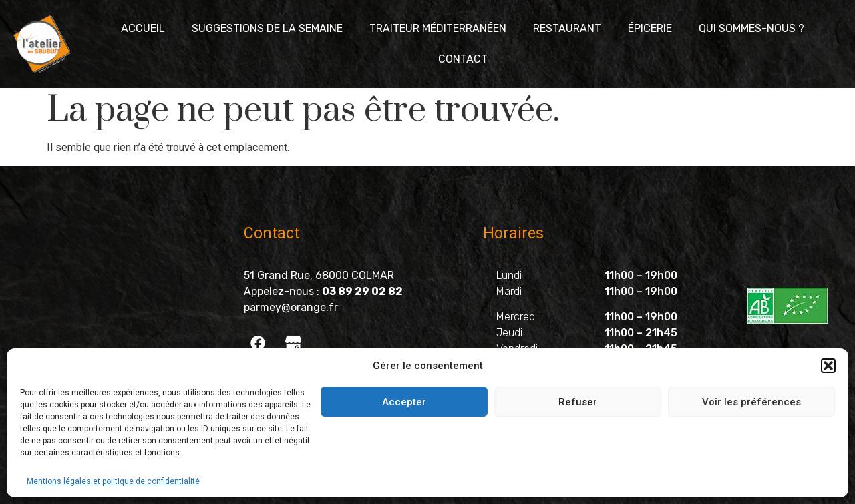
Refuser (578, 402)
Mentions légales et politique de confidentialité (113, 481)
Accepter (404, 402)
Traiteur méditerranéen (438, 28)
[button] (828, 366)
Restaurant (567, 28)
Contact (463, 59)
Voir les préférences (751, 402)
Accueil (143, 28)
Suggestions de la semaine (267, 28)
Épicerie (650, 28)
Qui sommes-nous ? (751, 28)
